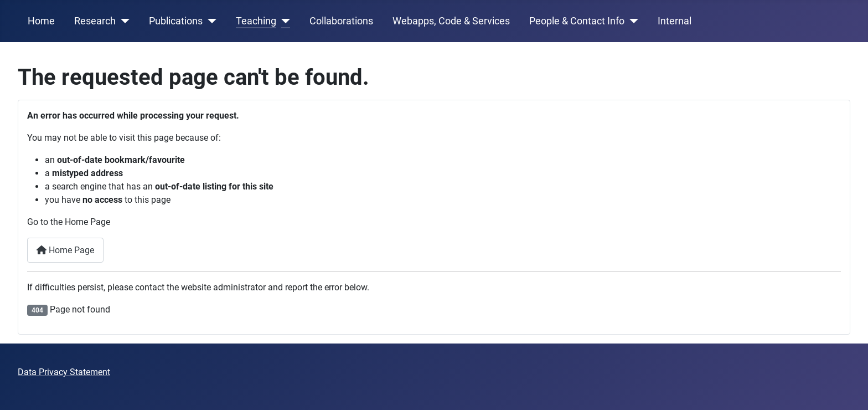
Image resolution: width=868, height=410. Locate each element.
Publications (176, 21)
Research (95, 21)
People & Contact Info (577, 21)
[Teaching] (283, 21)
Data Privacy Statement (64, 372)
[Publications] (210, 21)
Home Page (65, 250)
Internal (675, 21)
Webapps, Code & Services (451, 21)
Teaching (256, 21)
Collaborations (341, 21)
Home (41, 21)
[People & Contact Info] (631, 21)
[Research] (123, 21)
